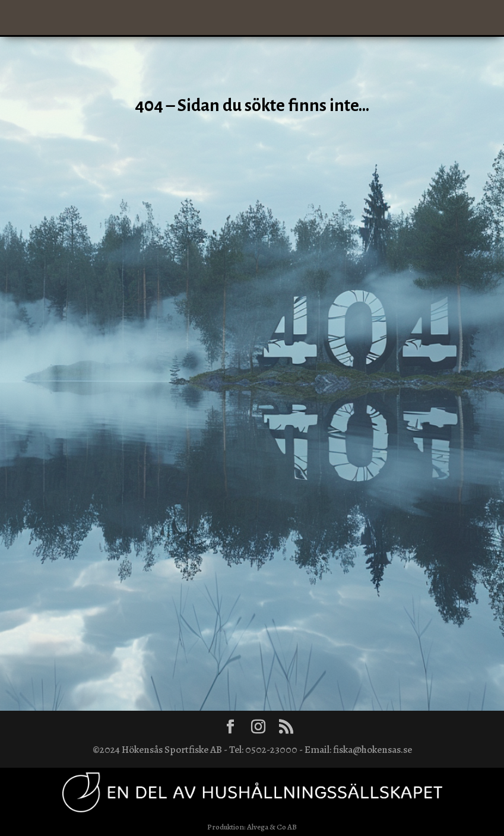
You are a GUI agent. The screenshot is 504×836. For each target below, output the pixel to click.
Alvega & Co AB (272, 827)
